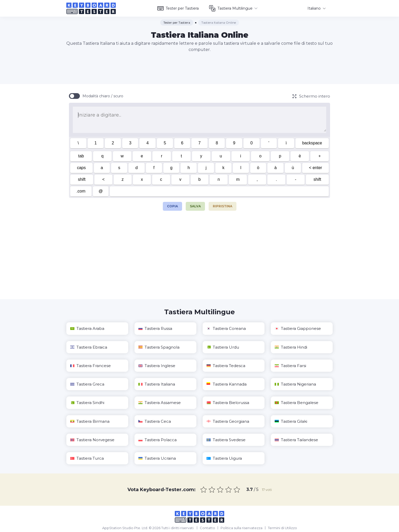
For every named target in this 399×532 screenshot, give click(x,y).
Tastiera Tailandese (296, 440)
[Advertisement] (200, 68)
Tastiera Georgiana (228, 421)
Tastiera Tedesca (226, 366)
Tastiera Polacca (157, 440)
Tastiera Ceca (155, 421)
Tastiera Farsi (290, 366)
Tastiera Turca (87, 458)
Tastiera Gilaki (291, 421)
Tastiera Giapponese (298, 328)
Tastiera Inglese (157, 366)
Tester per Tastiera (178, 8)
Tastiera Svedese (226, 440)
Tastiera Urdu (223, 347)
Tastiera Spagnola (159, 347)
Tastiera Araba (87, 328)
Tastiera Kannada (227, 384)
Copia (172, 205)
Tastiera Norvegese (92, 440)
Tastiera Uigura (224, 458)
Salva (195, 206)
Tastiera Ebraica (89, 347)
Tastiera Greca (87, 384)
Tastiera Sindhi (87, 403)
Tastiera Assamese (160, 403)
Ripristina (223, 206)
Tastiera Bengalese (297, 403)
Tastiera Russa (155, 328)
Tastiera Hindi (291, 347)
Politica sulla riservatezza (242, 528)
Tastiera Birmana (90, 421)
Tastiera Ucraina (157, 458)
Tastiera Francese (91, 366)
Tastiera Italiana (157, 384)
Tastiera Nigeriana (295, 384)
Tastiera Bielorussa (228, 403)
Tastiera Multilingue (233, 8)
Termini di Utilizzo (282, 528)
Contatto (207, 528)
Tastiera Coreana (226, 328)
